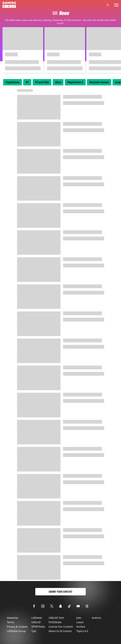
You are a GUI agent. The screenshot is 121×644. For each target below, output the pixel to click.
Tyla (34, 631)
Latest (80, 622)
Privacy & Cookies (17, 627)
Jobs (79, 618)
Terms (11, 622)
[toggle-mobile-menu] (116, 5)
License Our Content (61, 627)
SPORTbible (38, 627)
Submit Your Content (60, 592)
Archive (81, 627)
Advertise (12, 618)
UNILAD (36, 622)
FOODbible (55, 622)
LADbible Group (16, 631)
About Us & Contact (60, 631)
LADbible (37, 618)
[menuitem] (13, 82)
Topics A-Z (82, 631)
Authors (97, 618)
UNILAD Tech (56, 618)
